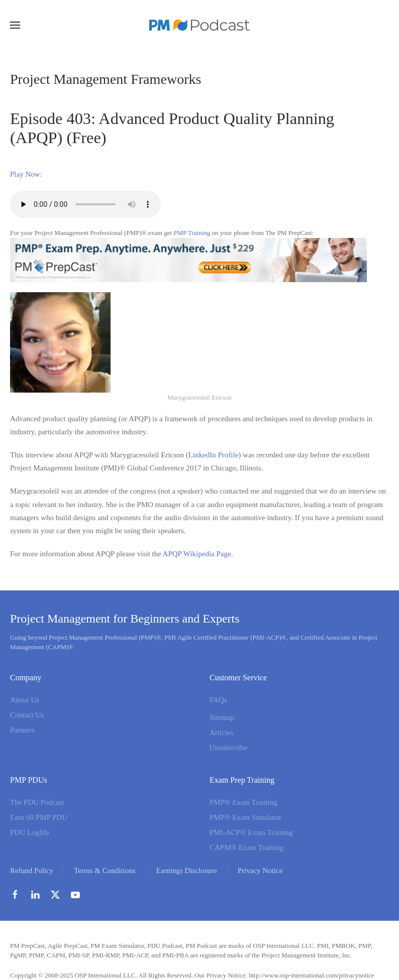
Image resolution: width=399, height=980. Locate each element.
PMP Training (192, 233)
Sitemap (222, 717)
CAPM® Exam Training (246, 847)
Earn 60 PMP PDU (39, 817)
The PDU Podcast (37, 802)
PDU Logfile (30, 832)
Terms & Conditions (105, 871)
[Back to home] (199, 25)
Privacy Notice (260, 871)
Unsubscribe (228, 748)
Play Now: (26, 174)
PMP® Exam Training (243, 802)
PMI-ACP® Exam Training (251, 832)
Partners (22, 730)
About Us (25, 700)
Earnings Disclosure (187, 871)
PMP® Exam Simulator (245, 817)
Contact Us (27, 715)
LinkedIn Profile (214, 455)
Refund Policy (32, 871)
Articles (221, 732)
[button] (15, 25)
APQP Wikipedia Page (197, 554)
